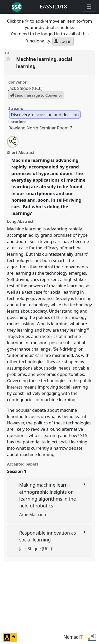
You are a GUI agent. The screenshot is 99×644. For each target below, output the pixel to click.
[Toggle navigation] (89, 7)
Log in (63, 41)
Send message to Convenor (36, 95)
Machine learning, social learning (44, 62)
